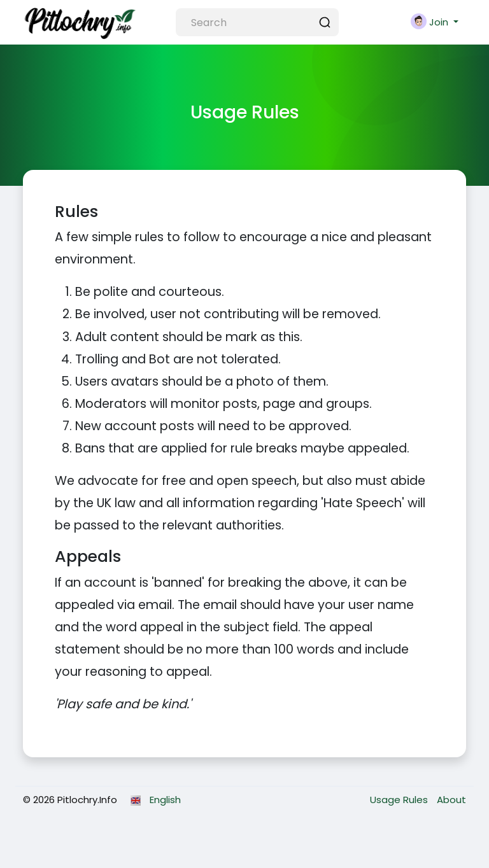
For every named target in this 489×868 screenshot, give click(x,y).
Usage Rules (400, 800)
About (451, 800)
